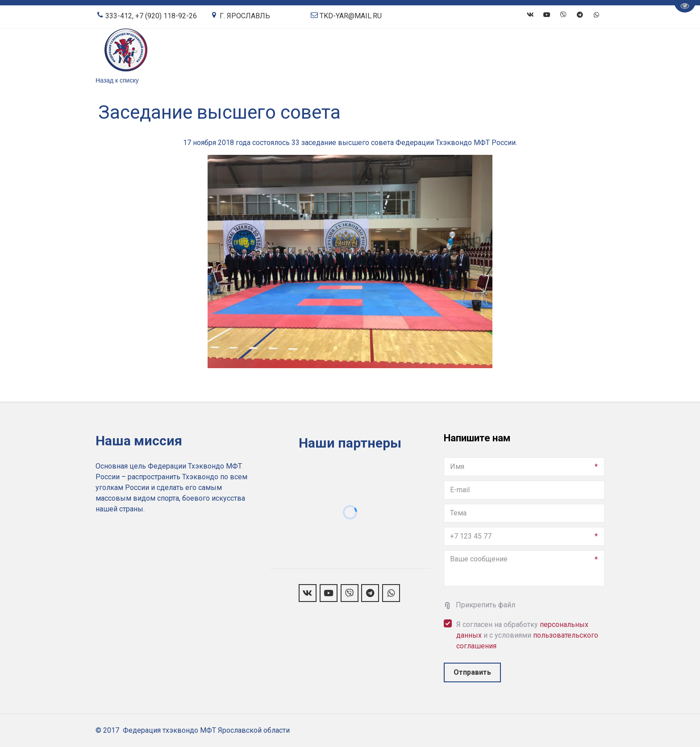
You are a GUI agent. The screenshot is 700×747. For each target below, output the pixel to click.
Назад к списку (117, 80)
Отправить (472, 672)
